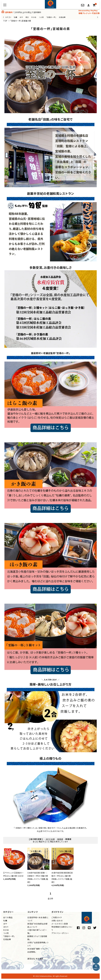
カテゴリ (8, 17)
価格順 (60, 839)
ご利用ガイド (57, 917)
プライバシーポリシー (60, 933)
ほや (21, 17)
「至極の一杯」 (51, 17)
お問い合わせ (57, 921)
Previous (4, 17)
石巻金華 (62, 17)
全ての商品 (8, 917)
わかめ (34, 17)
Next (97, 17)
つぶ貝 (41, 17)
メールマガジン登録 (60, 924)
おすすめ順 (50, 839)
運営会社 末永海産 (35, 959)
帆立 (27, 17)
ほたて (6, 927)
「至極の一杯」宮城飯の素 (21, 21)
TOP (5, 21)
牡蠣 (15, 17)
